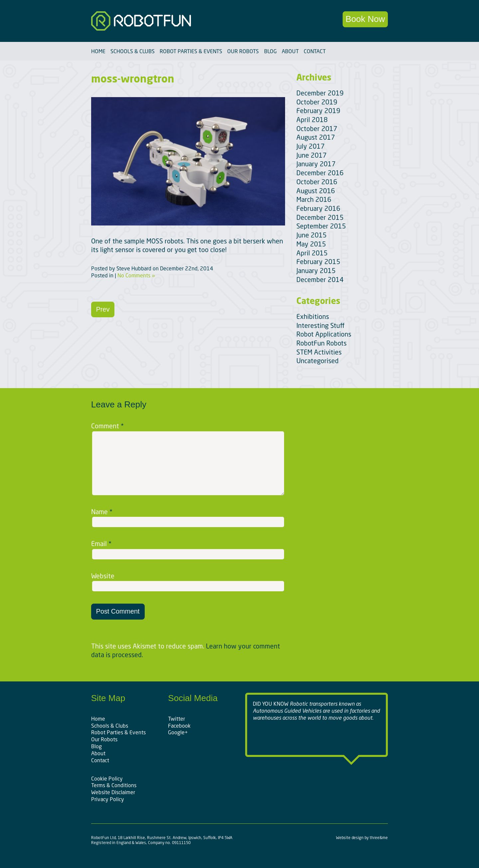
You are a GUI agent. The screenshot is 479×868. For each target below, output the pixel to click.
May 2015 (311, 244)
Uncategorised (318, 361)
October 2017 (317, 129)
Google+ (178, 732)
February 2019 (318, 111)
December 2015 (320, 217)
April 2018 (312, 120)
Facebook (179, 726)
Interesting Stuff (320, 325)
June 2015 (312, 235)
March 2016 (314, 199)
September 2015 (321, 226)
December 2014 (320, 280)
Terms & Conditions (114, 785)
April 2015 (312, 253)
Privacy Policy (108, 799)
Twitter (176, 719)
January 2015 (316, 271)
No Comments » (136, 275)
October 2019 (317, 102)
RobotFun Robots (321, 343)
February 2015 (318, 262)
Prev (103, 309)
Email (101, 544)
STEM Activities (319, 352)
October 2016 (317, 182)
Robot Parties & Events (191, 51)
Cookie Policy (107, 779)
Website (103, 576)
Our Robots (243, 51)
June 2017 (312, 155)
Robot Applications (324, 334)
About (290, 51)
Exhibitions (313, 316)
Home (98, 51)
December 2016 (320, 173)
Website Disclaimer (113, 792)
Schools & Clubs (133, 51)
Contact (315, 51)
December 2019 (320, 93)
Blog (270, 51)
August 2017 (316, 137)
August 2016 (316, 191)
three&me (379, 838)
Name (102, 512)
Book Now (365, 19)
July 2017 (311, 146)
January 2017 (316, 164)
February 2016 (318, 208)
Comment (107, 426)
